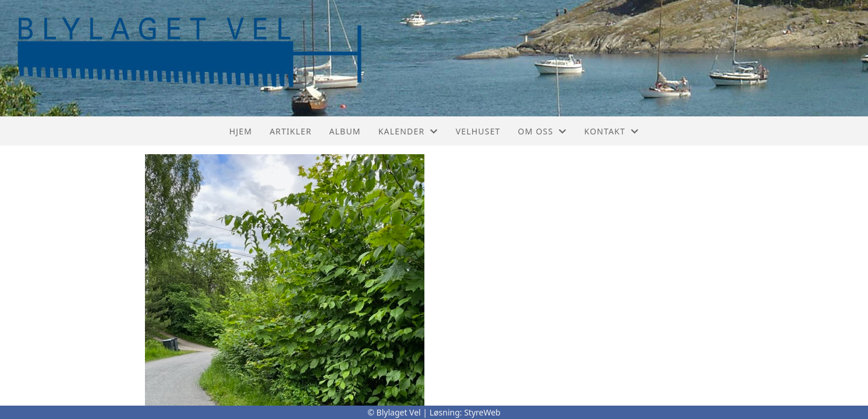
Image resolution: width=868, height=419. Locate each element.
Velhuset (478, 131)
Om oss (543, 131)
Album (345, 131)
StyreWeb (482, 412)
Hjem (241, 131)
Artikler (290, 131)
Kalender (408, 131)
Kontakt (612, 131)
